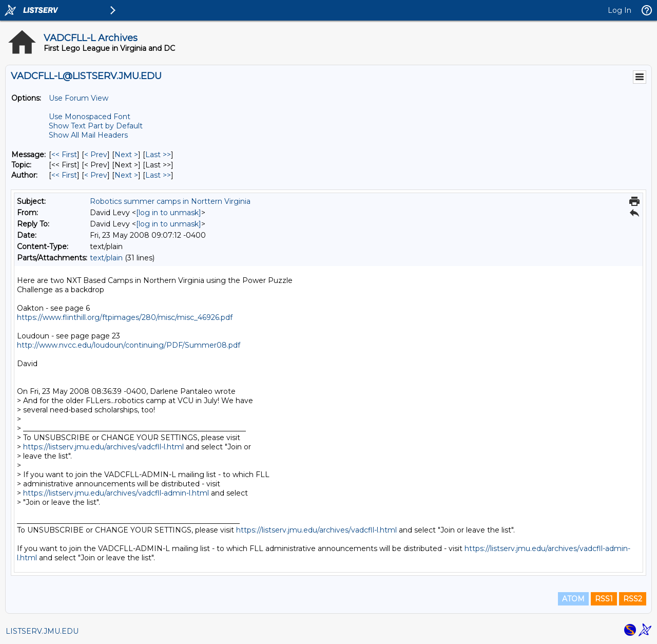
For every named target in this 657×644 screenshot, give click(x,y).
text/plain (106, 258)
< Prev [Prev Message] (96, 155)
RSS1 (604, 599)
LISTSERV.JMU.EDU (42, 631)
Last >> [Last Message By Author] (158, 175)
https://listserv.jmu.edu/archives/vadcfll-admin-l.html (116, 493)
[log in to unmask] (169, 213)
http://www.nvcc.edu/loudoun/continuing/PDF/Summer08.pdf (129, 345)
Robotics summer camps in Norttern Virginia (170, 201)
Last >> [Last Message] (158, 155)
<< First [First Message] (64, 155)
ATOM (573, 599)
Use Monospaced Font (90, 117)
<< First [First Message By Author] (64, 175)
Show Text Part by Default (96, 126)
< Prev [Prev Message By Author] (96, 175)
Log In (620, 10)
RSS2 (633, 599)
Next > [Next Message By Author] (126, 175)
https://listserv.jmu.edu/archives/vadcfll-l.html (103, 447)
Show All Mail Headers (88, 135)
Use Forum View (79, 98)
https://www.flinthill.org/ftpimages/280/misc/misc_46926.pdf (125, 317)
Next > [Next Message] (126, 155)
